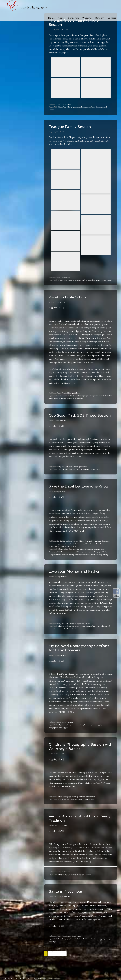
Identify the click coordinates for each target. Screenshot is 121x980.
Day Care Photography (98, 952)
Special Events (76, 393)
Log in (47, 979)
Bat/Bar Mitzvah (62, 550)
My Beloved (81, 632)
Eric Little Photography (27, 6)
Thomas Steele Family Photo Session (78, 22)
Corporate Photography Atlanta (97, 560)
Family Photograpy (97, 107)
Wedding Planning (70, 555)
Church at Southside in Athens (73, 379)
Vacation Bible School (71, 297)
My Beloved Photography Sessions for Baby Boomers (77, 656)
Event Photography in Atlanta (80, 474)
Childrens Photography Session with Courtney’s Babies (73, 757)
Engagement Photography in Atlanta (69, 280)
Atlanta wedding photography (67, 558)
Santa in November (69, 904)
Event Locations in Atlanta (66, 396)
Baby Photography (64, 812)
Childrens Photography (85, 550)
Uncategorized (67, 104)
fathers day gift (105, 635)
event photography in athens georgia (87, 396)
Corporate (52, 552)
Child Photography (64, 474)
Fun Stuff (65, 471)
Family (59, 104)
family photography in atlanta (91, 280)
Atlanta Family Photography (67, 107)
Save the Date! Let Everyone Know (78, 492)
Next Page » (59, 966)
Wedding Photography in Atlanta (85, 563)
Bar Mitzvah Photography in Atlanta (89, 558)
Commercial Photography (101, 550)
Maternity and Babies (92, 552)
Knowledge (81, 552)
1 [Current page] (46, 966)
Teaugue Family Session (74, 126)
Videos (87, 632)
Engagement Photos (55, 563)
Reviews (51, 555)
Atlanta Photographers (83, 107)
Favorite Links (66, 393)
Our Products (104, 552)
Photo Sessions (66, 277)
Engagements (60, 552)
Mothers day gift (72, 637)
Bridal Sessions (73, 550)
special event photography (75, 398)
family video (96, 635)
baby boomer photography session (68, 635)
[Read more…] (75, 539)
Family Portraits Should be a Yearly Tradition (78, 831)
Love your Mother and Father (79, 580)
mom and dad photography (57, 637)
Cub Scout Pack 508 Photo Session (77, 417)
